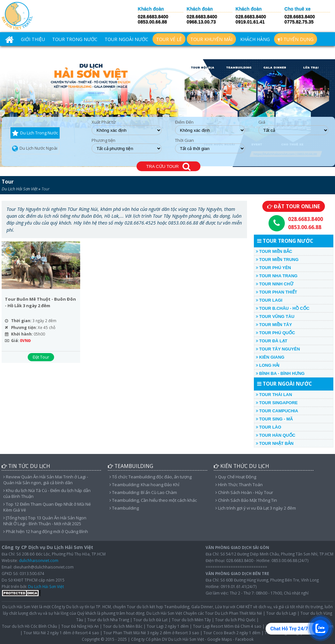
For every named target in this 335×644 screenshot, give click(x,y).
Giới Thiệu (33, 39)
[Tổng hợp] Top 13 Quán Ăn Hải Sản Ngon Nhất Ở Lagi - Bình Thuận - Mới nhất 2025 (45, 521)
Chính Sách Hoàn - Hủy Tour (244, 492)
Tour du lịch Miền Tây (191, 620)
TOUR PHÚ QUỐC (276, 333)
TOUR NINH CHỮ (275, 284)
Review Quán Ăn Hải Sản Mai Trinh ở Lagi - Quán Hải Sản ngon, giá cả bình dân (46, 480)
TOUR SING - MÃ (274, 419)
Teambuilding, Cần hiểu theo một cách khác (153, 500)
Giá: (15, 340)
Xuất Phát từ (104, 122)
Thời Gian (184, 140)
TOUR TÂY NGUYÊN (278, 349)
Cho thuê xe (298, 9)
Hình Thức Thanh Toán (239, 485)
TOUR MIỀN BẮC (274, 251)
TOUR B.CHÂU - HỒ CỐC (283, 308)
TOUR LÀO (269, 427)
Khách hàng (255, 39)
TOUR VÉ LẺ (169, 39)
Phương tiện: (24, 327)
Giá (262, 122)
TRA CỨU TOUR (168, 167)
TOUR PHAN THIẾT (277, 292)
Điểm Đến (184, 122)
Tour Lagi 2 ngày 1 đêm (168, 626)
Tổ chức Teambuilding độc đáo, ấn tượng (151, 477)
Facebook (244, 639)
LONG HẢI (268, 365)
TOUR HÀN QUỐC (276, 435)
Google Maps (220, 639)
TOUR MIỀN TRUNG (277, 260)
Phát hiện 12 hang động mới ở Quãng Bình (46, 531)
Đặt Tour (41, 357)
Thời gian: (21, 321)
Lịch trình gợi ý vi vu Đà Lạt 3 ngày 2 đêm (256, 508)
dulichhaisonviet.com (39, 560)
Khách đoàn (151, 9)
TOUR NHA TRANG (277, 276)
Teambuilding (124, 508)
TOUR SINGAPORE (277, 403)
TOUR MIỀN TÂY (274, 325)
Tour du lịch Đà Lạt (150, 620)
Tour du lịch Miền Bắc (123, 626)
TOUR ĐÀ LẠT (272, 341)
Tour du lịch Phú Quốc (235, 620)
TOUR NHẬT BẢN (275, 443)
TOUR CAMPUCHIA (277, 411)
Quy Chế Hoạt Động (236, 477)
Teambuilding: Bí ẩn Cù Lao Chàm (143, 492)
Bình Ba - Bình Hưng (280, 373)
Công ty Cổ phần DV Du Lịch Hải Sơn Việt (167, 639)
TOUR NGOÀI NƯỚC (126, 39)
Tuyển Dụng (296, 39)
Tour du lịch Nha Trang (108, 620)
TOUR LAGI (269, 300)
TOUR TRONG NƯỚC (75, 39)
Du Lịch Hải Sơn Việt (20, 189)
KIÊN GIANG (270, 357)
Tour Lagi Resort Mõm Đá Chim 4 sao (227, 626)
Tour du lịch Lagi (281, 613)
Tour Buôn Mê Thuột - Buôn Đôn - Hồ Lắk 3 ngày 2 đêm (40, 302)
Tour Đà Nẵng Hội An (80, 626)
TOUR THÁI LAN (274, 395)
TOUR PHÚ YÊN (273, 268)
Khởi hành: (22, 334)
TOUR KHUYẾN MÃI (211, 39)
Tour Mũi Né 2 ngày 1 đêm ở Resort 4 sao (61, 633)
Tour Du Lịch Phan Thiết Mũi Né (233, 613)
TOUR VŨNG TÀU (275, 316)
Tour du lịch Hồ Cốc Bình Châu (29, 626)
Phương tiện (103, 140)
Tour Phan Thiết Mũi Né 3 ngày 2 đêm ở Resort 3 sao (151, 633)
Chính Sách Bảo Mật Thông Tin (246, 500)
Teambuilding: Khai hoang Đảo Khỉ (144, 485)
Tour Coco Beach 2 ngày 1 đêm (232, 633)
